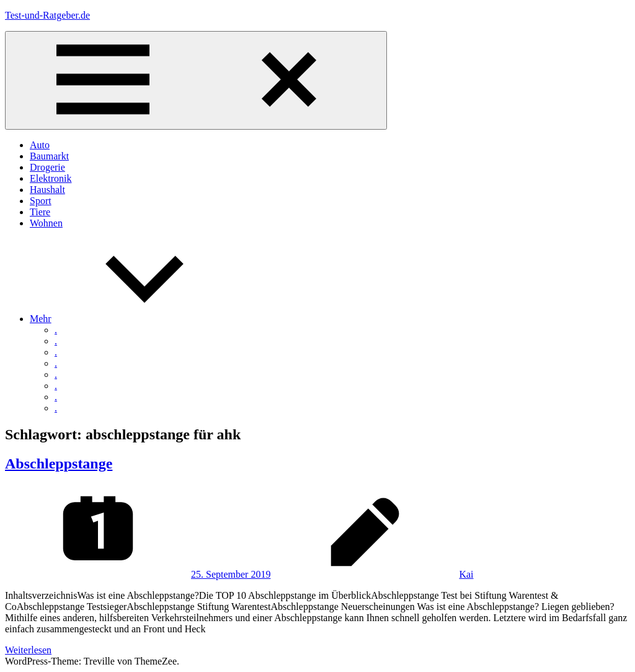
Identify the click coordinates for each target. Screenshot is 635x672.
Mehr (134, 319)
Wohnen (46, 223)
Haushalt (47, 190)
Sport (41, 201)
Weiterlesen (28, 650)
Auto (40, 145)
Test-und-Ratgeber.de (47, 15)
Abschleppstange (59, 464)
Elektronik (51, 178)
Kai (466, 574)
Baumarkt (49, 156)
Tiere (40, 212)
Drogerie (47, 167)
